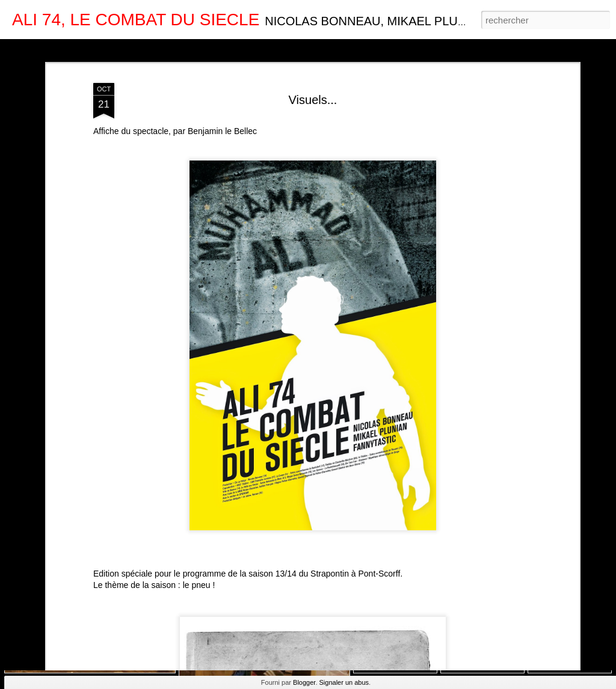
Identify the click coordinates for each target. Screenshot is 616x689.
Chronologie (303, 49)
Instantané (252, 49)
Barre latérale (197, 49)
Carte (61, 49)
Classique (24, 49)
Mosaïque (143, 49)
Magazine (99, 49)
